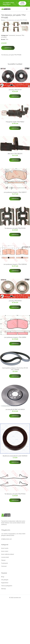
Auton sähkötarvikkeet (8, 554)
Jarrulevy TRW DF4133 (15, 301)
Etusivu (3, 20)
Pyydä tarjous (22, 3)
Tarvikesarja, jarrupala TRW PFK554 (15, 228)
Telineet (3, 560)
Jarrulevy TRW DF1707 (15, 90)
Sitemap (3, 589)
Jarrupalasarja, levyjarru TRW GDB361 (15, 337)
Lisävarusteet (5, 557)
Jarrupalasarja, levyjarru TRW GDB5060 (15, 264)
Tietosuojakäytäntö (7, 586)
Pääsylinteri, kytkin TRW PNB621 (15, 122)
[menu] (27, 9)
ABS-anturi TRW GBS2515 (15, 154)
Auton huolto (5, 548)
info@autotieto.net (6, 539)
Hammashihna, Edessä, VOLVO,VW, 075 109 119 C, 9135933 (15, 369)
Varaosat (18, 35)
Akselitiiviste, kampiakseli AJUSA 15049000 (15, 456)
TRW (23, 35)
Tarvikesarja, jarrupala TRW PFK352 (15, 494)
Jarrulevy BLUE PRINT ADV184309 (15, 409)
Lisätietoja (8, 48)
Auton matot (5, 551)
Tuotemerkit (12, 35)
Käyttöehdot (5, 583)
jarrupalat (4, 37)
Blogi (3, 577)
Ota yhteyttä (5, 580)
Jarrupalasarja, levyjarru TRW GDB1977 (15, 192)
